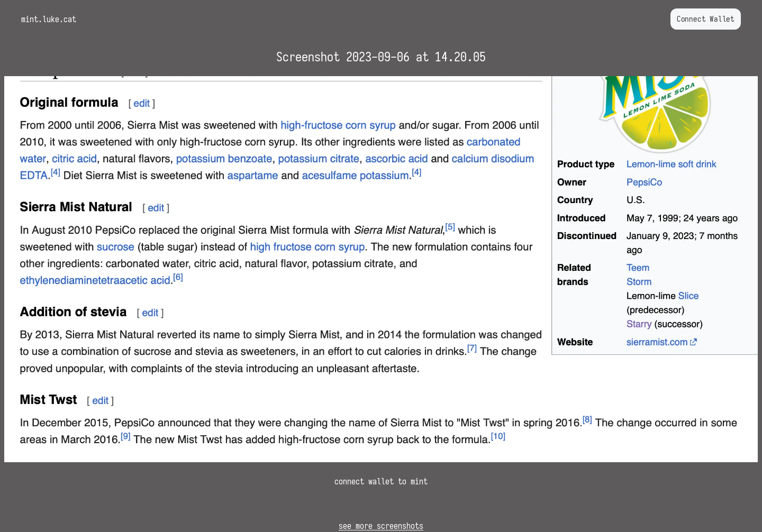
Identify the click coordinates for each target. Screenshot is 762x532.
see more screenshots (381, 526)
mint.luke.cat (49, 19)
